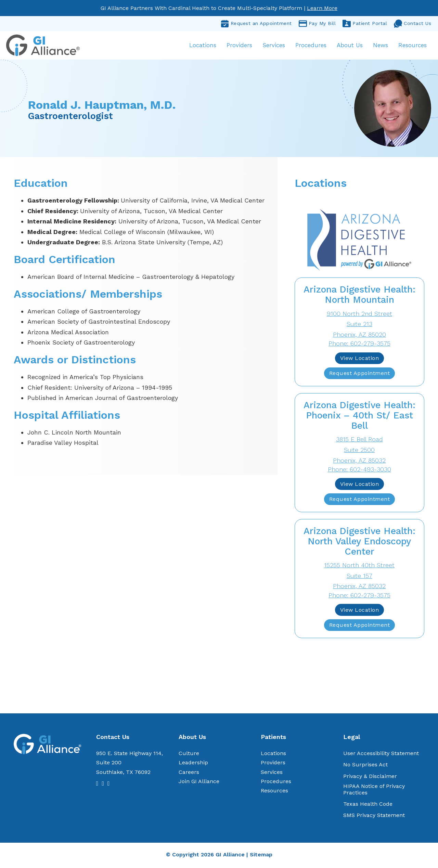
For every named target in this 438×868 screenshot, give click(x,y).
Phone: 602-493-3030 (359, 471)
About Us (349, 46)
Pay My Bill (317, 24)
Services (273, 46)
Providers (239, 46)
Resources (412, 46)
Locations (202, 46)
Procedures (310, 46)
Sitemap (261, 856)
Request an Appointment (256, 24)
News (380, 46)
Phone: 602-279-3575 (359, 345)
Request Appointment (360, 375)
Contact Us (413, 24)
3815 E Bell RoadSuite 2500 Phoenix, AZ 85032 (359, 451)
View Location (360, 359)
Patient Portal (365, 24)
